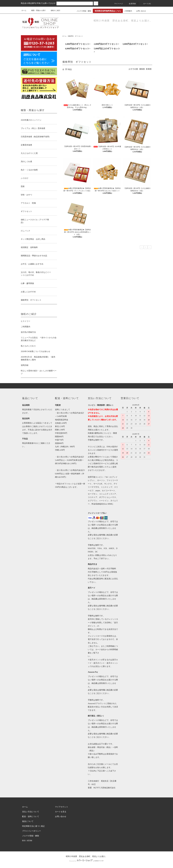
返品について (28, 821)
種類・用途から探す (37, 10)
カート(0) (145, 4)
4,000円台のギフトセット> (78, 49)
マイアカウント (62, 807)
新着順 (149, 69)
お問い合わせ (139, 11)
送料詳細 (25, 365)
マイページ (117, 4)
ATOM (29, 841)
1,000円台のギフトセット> (78, 44)
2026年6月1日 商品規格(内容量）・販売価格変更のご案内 (38, 358)
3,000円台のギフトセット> (135, 44)
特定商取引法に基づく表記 (33, 826)
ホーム (24, 10)
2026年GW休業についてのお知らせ (35, 351)
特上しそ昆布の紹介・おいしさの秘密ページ (39, 372)
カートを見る (61, 812)
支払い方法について (31, 812)
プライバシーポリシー (32, 831)
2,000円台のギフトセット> (106, 44)
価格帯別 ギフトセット (76, 36)
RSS (24, 841)
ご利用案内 (128, 11)
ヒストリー (25, 321)
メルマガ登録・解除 (82, 11)
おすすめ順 (133, 69)
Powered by (86, 861)
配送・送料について (31, 817)
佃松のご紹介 (54, 10)
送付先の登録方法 (28, 332)
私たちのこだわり (28, 346)
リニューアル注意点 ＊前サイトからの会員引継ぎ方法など (39, 339)
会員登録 (131, 4)
